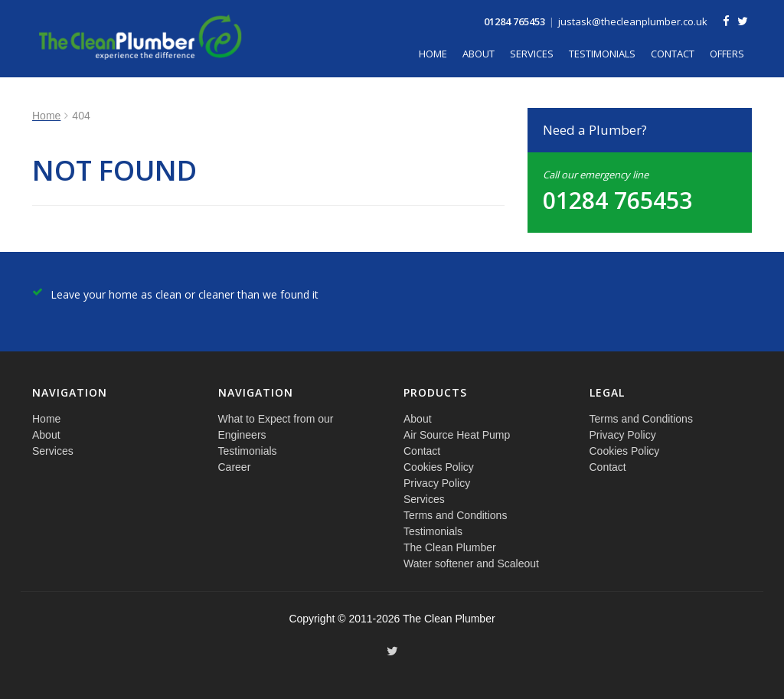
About (479, 54)
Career (235, 467)
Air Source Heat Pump (457, 435)
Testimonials (602, 54)
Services (532, 54)
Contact (673, 54)
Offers (727, 54)
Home (433, 54)
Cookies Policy (439, 467)
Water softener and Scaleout (471, 563)
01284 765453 (514, 21)
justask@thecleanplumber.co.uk (633, 21)
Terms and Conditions (455, 515)
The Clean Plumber (450, 547)
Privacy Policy (437, 483)
